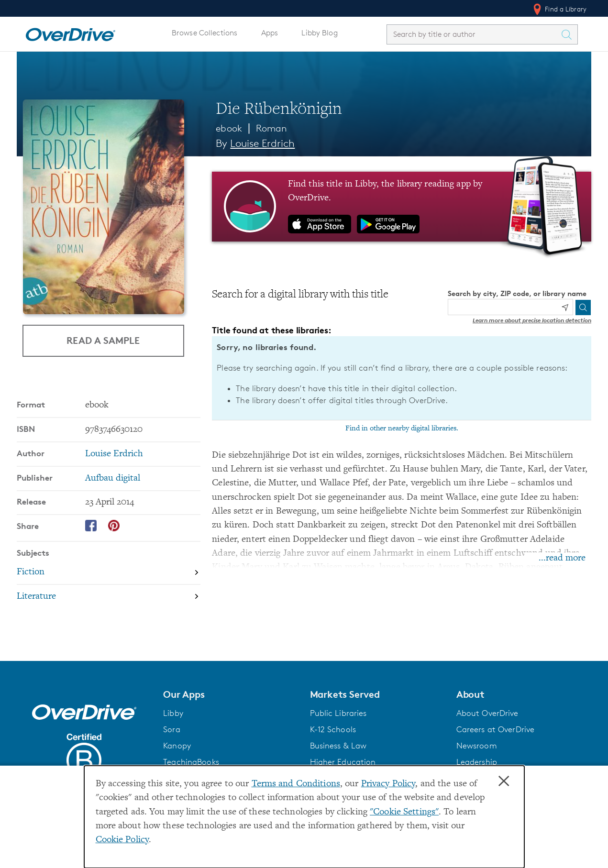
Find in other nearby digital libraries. (402, 429)
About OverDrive (487, 713)
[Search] (583, 308)
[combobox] (474, 34)
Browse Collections (205, 33)
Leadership (477, 762)
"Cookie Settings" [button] (404, 812)
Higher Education (343, 762)
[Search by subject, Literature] (109, 597)
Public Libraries (338, 713)
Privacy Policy (388, 784)
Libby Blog (319, 33)
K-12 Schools (333, 729)
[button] (231, 694)
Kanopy (177, 746)
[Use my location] (565, 308)
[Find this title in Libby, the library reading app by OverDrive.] (402, 207)
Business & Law (338, 746)
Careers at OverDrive (495, 729)
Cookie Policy (122, 840)
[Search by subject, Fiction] (109, 572)
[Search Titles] (569, 34)
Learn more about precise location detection (532, 320)
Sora (172, 729)
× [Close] (504, 781)
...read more (562, 558)
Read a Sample (103, 340)
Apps (270, 33)
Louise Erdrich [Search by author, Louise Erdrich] (262, 143)
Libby (173, 713)
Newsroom (477, 746)
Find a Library (559, 9)
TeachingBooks (191, 762)
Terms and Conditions (296, 784)
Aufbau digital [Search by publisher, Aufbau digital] (113, 478)
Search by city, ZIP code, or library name (517, 293)
